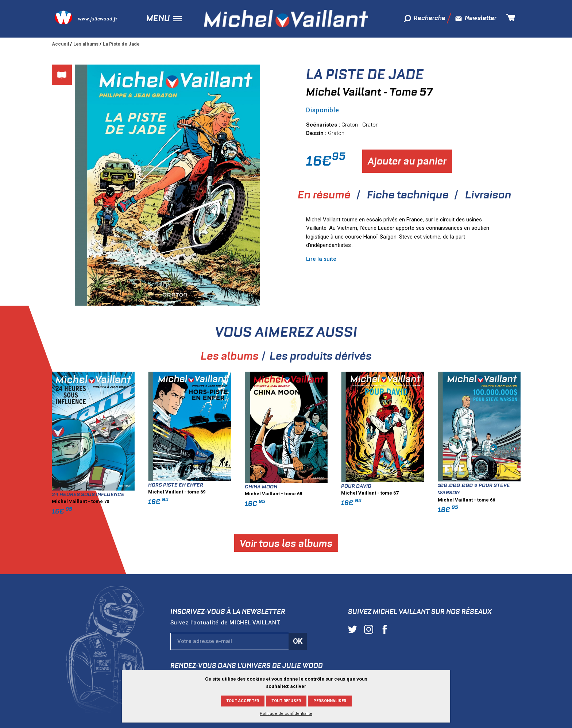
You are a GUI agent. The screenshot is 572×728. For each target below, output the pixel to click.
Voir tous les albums (396, 543)
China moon (371, 487)
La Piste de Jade (121, 44)
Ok (298, 641)
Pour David (466, 486)
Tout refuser (286, 701)
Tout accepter (243, 701)
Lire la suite (321, 259)
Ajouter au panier (407, 161)
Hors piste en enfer (285, 485)
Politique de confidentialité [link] (286, 714)
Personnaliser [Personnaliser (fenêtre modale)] (330, 701)
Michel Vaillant (286, 19)
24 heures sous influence (198, 494)
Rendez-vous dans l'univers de (247, 665)
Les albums (86, 44)
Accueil (61, 44)
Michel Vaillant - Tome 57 (369, 92)
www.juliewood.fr (98, 19)
